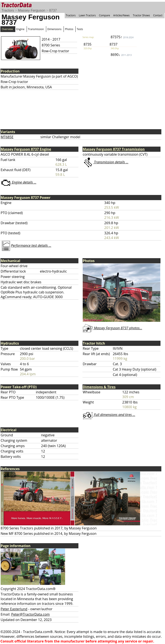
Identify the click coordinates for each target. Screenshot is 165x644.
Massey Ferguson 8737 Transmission (114, 149)
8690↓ (121, 55)
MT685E (7, 137)
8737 (53, 10)
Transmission (36, 29)
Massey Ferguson (31, 10)
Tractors (8, 10)
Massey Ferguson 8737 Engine (26, 149)
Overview (7, 29)
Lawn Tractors (87, 15)
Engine (20, 29)
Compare (104, 15)
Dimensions (54, 29)
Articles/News (121, 15)
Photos (69, 29)
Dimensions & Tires (99, 387)
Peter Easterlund (14, 609)
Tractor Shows (141, 15)
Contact (158, 15)
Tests (80, 29)
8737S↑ (122, 37)
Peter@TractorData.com (30, 614)
